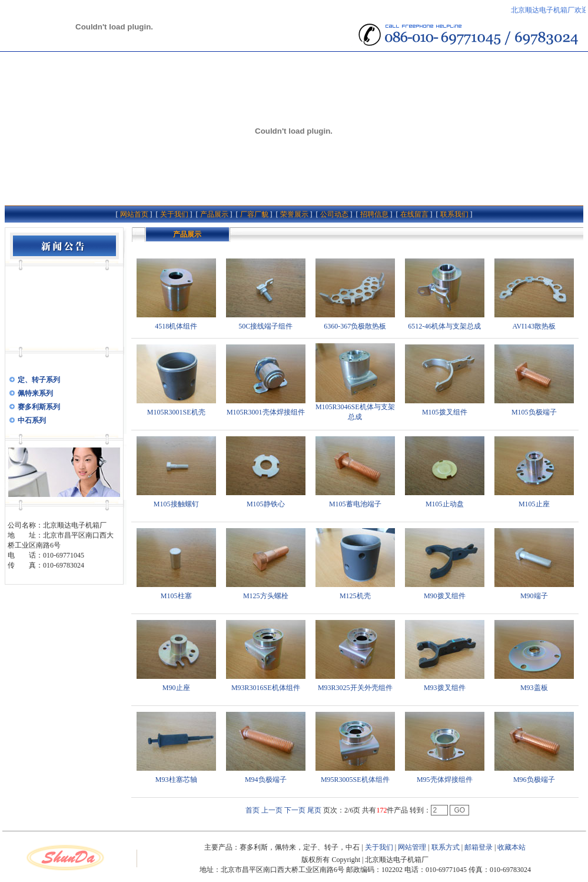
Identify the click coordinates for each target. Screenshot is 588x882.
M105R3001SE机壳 (176, 412)
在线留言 (414, 214)
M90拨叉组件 (445, 596)
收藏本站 (511, 847)
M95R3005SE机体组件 (355, 780)
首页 (253, 810)
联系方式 (446, 847)
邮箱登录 (479, 847)
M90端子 (534, 596)
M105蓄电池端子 (355, 504)
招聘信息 (374, 214)
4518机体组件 (176, 326)
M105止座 (534, 504)
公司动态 (334, 214)
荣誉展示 (294, 214)
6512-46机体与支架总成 (444, 326)
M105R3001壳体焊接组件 (266, 412)
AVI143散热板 (534, 326)
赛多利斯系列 (39, 407)
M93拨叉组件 (445, 688)
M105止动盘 (445, 504)
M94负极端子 (266, 780)
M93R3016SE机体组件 (266, 688)
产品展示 (214, 214)
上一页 (272, 810)
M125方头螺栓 (266, 596)
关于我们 (174, 214)
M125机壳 (355, 596)
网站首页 (134, 214)
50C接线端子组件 (265, 326)
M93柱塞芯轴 (176, 780)
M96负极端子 (534, 780)
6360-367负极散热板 (355, 326)
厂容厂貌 (254, 214)
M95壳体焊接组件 (445, 780)
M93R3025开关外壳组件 (355, 688)
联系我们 (454, 214)
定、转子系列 (39, 380)
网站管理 (412, 847)
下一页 (295, 810)
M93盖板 (534, 688)
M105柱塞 (176, 596)
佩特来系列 (35, 393)
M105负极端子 (534, 412)
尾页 (314, 810)
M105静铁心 (266, 504)
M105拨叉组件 (445, 412)
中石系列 (32, 420)
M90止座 (176, 688)
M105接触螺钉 (176, 504)
